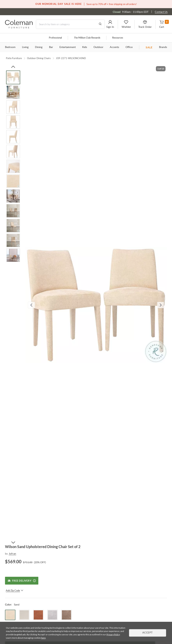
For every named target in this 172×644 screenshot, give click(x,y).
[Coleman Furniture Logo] (19, 27)
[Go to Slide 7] (13, 166)
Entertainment (68, 47)
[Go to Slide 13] (13, 255)
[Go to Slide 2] (13, 92)
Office (129, 47)
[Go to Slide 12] (13, 240)
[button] (110, 24)
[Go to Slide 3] (13, 107)
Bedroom (10, 47)
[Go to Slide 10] (13, 211)
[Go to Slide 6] (13, 152)
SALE (149, 47)
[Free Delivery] (22, 581)
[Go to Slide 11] (13, 226)
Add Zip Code (15, 590)
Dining (39, 47)
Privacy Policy (113, 634)
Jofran (12, 554)
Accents (114, 47)
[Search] (70, 24)
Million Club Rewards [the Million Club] (87, 38)
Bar (51, 47)
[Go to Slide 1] (13, 77)
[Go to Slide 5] (13, 137)
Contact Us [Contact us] (161, 12)
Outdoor (98, 47)
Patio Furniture (14, 58)
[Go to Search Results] (100, 24)
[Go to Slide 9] (13, 196)
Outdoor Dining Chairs (39, 58)
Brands (163, 47)
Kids (85, 47)
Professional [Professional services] (55, 38)
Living (25, 47)
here (43, 638)
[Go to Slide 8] (13, 181)
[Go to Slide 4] (13, 122)
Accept (148, 633)
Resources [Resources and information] (118, 38)
